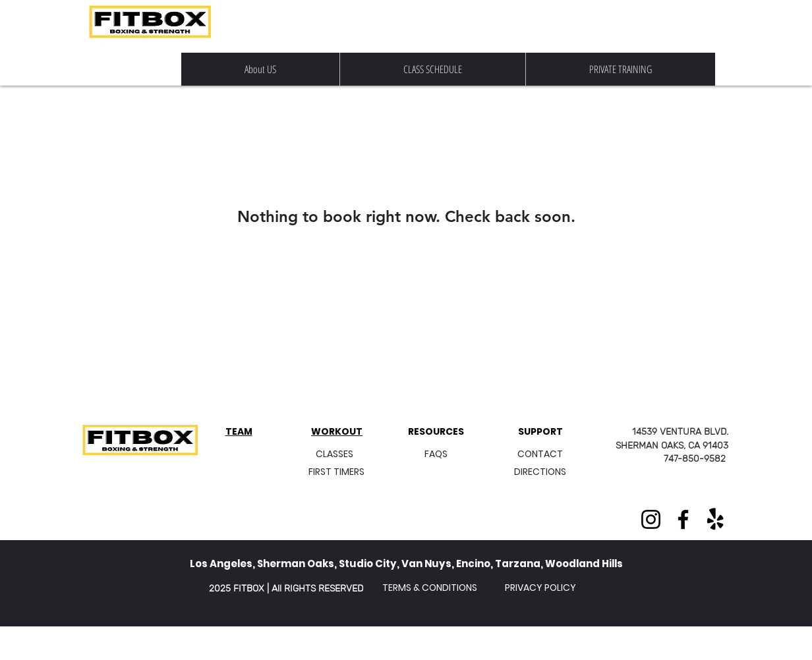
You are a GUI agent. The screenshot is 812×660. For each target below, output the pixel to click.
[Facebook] (683, 519)
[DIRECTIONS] (540, 472)
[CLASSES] (334, 454)
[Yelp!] (715, 519)
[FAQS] (436, 454)
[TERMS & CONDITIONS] (430, 588)
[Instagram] (651, 519)
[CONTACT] (540, 454)
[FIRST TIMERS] (336, 472)
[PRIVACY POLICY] (540, 588)
